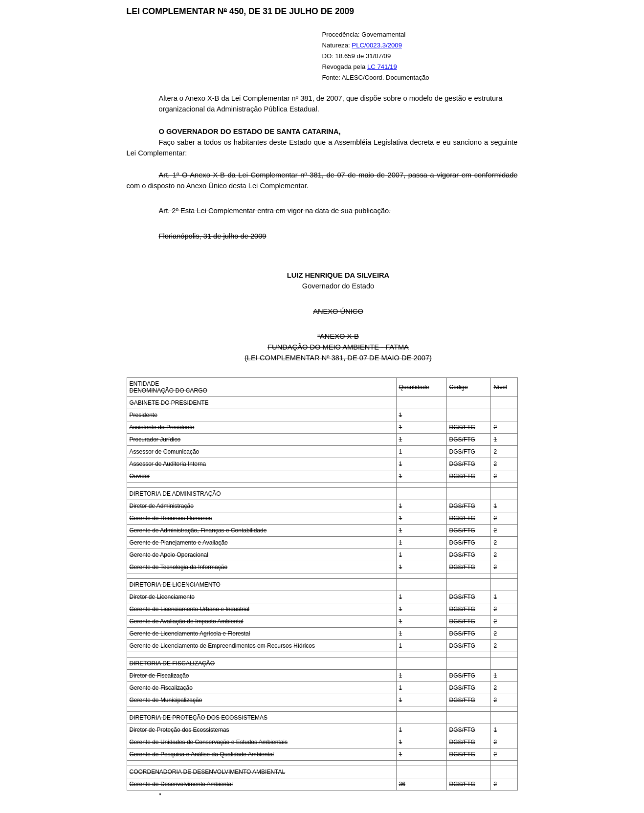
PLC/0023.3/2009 (377, 45)
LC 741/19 (382, 67)
